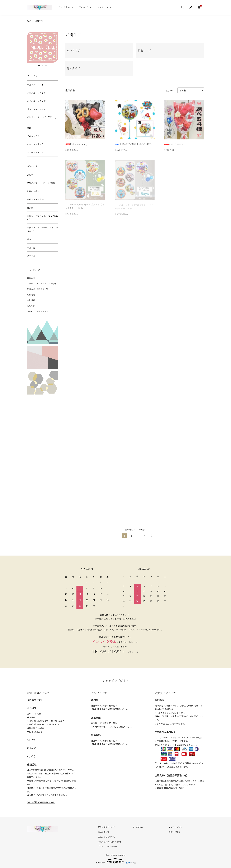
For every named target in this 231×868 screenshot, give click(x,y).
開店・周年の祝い (35, 199)
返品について (104, 832)
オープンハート (174, 145)
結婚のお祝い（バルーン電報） (42, 183)
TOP (29, 21)
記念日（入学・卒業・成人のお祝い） (43, 218)
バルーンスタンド (35, 152)
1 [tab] (39, 66)
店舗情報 (31, 295)
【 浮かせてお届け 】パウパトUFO (133, 145)
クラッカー (32, 256)
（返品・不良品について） (102, 709)
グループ (83, 7)
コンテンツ (102, 7)
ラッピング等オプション (37, 311)
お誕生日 (39, 21)
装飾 (29, 128)
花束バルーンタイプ (36, 93)
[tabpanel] (43, 47)
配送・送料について (106, 827)
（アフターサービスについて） (104, 727)
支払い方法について (106, 837)
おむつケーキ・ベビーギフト (39, 118)
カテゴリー (64, 7)
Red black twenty (76, 145)
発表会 (30, 208)
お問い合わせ (174, 832)
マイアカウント (175, 827)
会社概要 (31, 300)
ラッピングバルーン (36, 109)
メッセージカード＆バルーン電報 (41, 284)
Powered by (116, 861)
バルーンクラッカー (36, 144)
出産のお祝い (33, 191)
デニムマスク (33, 136)
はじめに (31, 278)
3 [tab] (46, 66)
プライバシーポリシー (107, 846)
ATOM (141, 827)
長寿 (29, 239)
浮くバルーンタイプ (36, 101)
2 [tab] (43, 66)
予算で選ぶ (32, 247)
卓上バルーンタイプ (36, 85)
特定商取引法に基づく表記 (109, 842)
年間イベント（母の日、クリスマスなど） (43, 229)
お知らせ (31, 306)
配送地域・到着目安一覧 (38, 289)
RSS (135, 827)
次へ (152, 536)
